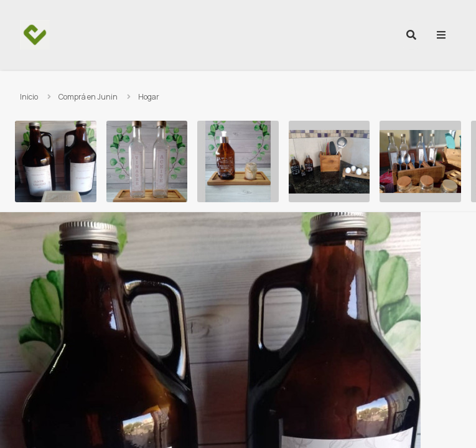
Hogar (149, 97)
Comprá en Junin (88, 97)
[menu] (441, 35)
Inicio (29, 97)
